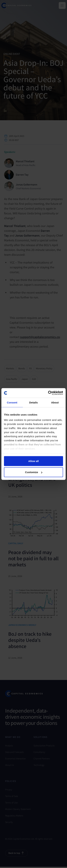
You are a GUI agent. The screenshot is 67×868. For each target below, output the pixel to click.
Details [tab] (33, 402)
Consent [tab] (12, 402)
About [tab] (55, 402)
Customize (34, 472)
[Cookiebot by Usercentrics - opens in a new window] (48, 393)
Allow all (34, 461)
